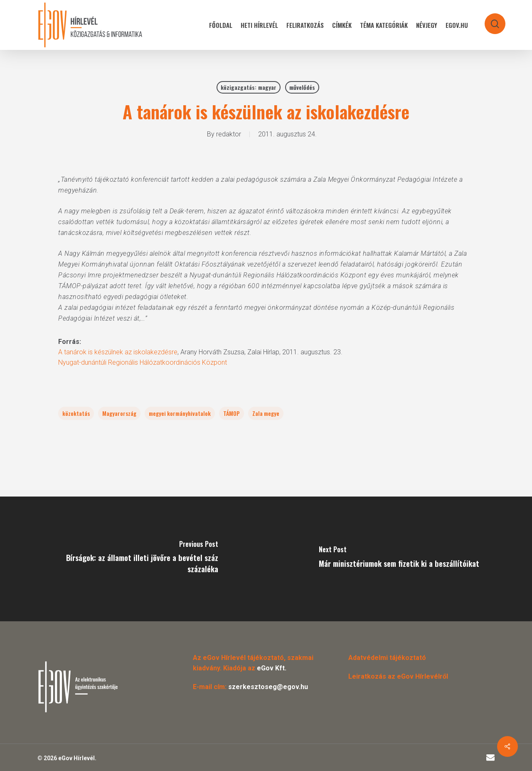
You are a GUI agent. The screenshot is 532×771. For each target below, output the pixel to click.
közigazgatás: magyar (249, 87)
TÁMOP (232, 413)
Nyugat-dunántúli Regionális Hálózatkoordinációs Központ (143, 362)
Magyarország (119, 413)
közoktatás (76, 413)
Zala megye (266, 413)
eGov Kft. (272, 668)
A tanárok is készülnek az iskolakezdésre (118, 352)
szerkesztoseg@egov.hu (268, 687)
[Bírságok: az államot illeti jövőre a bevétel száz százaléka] (133, 559)
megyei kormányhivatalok (180, 413)
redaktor (229, 134)
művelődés (302, 87)
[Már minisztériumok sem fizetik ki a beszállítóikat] (399, 559)
